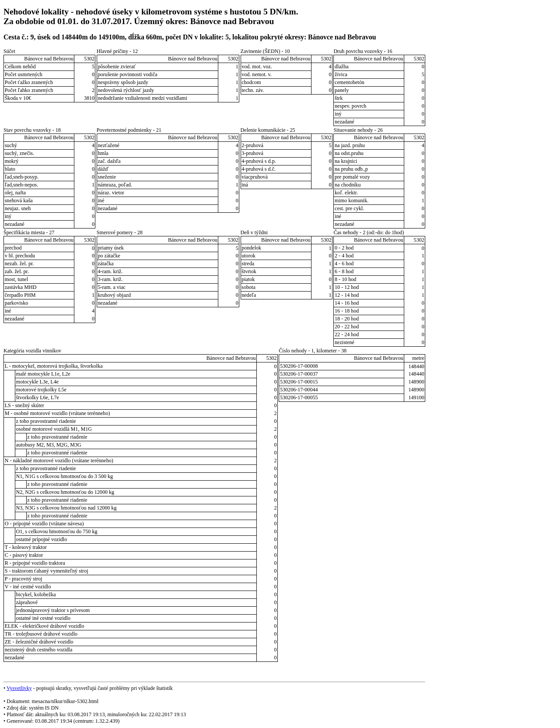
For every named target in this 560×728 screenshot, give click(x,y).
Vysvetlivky (19, 688)
